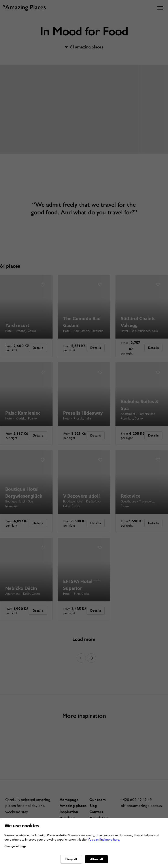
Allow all (96, 859)
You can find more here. (104, 840)
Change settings (15, 846)
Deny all (71, 859)
